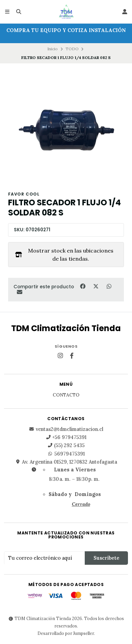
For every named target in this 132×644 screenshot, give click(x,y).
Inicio (52, 49)
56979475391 (66, 454)
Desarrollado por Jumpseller (66, 633)
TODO (72, 49)
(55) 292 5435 (66, 445)
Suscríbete (106, 558)
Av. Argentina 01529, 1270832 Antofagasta (66, 462)
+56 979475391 (66, 437)
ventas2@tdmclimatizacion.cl (66, 429)
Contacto (66, 395)
